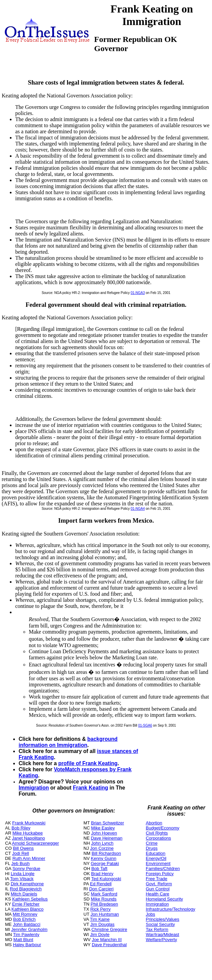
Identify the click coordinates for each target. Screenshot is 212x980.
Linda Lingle (23, 874)
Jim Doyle (100, 935)
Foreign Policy (160, 874)
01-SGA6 (145, 725)
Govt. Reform (159, 884)
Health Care (157, 894)
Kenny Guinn (103, 858)
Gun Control (157, 889)
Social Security (160, 924)
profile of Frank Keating (88, 763)
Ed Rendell (101, 884)
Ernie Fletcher (26, 904)
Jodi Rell (21, 853)
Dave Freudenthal (109, 945)
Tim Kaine (100, 919)
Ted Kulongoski (106, 879)
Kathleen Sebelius (30, 899)
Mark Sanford (104, 894)
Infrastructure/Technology (170, 909)
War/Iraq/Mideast (162, 935)
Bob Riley (21, 828)
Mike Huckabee (28, 833)
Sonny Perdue (26, 869)
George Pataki (105, 863)
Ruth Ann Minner (29, 858)
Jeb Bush (20, 863)
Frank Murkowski (29, 823)
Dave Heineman (107, 838)
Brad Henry (102, 874)
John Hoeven (104, 833)
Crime (152, 843)
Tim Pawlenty (26, 935)
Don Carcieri (101, 889)
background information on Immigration (68, 742)
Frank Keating (90, 788)
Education (155, 853)
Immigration (34, 788)
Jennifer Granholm (29, 929)
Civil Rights (157, 833)
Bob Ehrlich (24, 919)
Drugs (152, 848)
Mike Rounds (104, 899)
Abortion (154, 823)
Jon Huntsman (105, 914)
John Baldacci (27, 924)
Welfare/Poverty (161, 940)
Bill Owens (23, 848)
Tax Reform (157, 929)
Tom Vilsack (22, 879)
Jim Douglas (103, 924)
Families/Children (163, 869)
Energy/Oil (156, 858)
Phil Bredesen (104, 904)
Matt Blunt (24, 940)
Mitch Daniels (24, 894)
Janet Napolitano (28, 838)
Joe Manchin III (107, 940)
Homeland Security (164, 899)
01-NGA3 (138, 293)
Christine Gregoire (109, 929)
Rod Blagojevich (26, 889)
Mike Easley (103, 828)
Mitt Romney (25, 914)
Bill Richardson (106, 853)
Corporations (158, 838)
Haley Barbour (27, 945)
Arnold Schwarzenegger (35, 843)
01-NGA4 (138, 509)
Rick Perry (101, 909)
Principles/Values (162, 919)
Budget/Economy (162, 828)
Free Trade (156, 879)
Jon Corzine (102, 848)
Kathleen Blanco (28, 909)
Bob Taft (99, 869)
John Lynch (102, 843)
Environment (158, 863)
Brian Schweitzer (108, 823)
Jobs (150, 914)
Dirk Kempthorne (27, 884)
